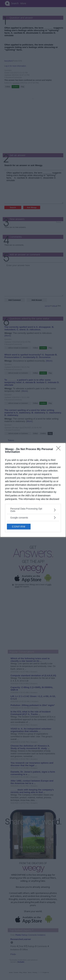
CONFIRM (19, 526)
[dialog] (33, 490)
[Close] (59, 449)
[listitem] (33, 510)
